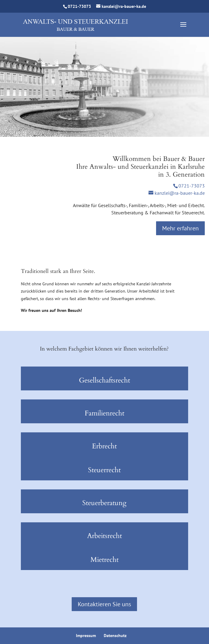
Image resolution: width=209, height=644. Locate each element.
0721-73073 (79, 6)
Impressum (86, 636)
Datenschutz (115, 636)
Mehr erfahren (180, 228)
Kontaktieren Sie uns (104, 604)
